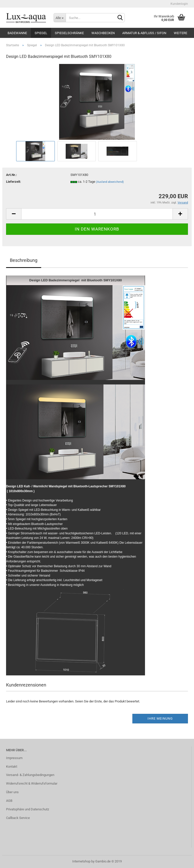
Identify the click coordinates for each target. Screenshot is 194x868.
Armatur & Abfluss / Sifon (144, 33)
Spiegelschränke (69, 33)
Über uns (12, 792)
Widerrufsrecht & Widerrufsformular (32, 783)
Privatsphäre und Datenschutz (28, 809)
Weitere (180, 33)
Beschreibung (24, 260)
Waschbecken (103, 33)
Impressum (14, 758)
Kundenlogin (179, 4)
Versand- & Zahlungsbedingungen (30, 775)
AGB (9, 801)
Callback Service (18, 818)
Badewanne (17, 33)
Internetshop (81, 861)
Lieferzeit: (14, 182)
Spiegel (41, 33)
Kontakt (12, 767)
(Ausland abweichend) (110, 182)
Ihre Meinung (160, 718)
